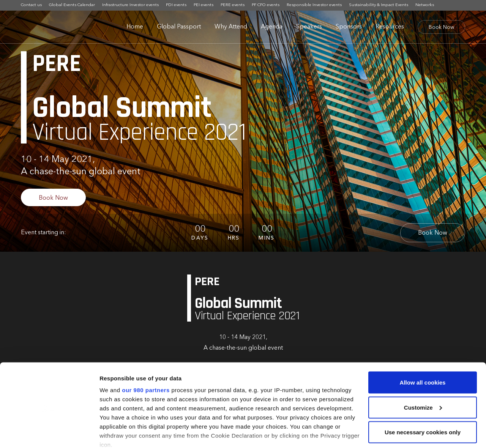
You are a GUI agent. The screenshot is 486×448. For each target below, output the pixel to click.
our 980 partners (146, 349)
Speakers (309, 27)
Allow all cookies (423, 342)
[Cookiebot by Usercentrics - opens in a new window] (49, 433)
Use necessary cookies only (423, 391)
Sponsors (349, 27)
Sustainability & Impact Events (379, 5)
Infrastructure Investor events (130, 5)
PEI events (204, 5)
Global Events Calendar (72, 5)
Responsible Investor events (314, 5)
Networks (425, 5)
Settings (111, 433)
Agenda (272, 27)
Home (135, 27)
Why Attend (231, 27)
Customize (423, 367)
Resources (390, 27)
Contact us (31, 5)
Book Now (441, 27)
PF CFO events (266, 5)
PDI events (176, 5)
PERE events (233, 5)
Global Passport (179, 27)
